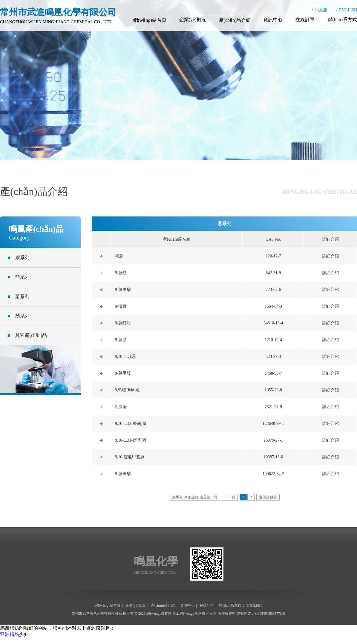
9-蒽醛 (121, 273)
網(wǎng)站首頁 (150, 20)
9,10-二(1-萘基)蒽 (131, 440)
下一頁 (230, 497)
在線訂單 (305, 20)
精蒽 (119, 256)
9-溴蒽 (121, 306)
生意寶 (200, 614)
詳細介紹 (330, 256)
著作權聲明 (227, 614)
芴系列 (19, 316)
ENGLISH (348, 10)
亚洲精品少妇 (14, 634)
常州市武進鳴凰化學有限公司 (95, 614)
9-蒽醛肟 (123, 323)
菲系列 (19, 277)
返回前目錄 (268, 497)
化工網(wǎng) (183, 614)
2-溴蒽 (121, 407)
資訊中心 (273, 20)
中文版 (321, 10)
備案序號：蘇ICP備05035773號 (261, 614)
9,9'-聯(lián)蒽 (127, 390)
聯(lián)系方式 (342, 20)
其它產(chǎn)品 (27, 335)
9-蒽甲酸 (123, 290)
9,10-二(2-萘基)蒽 (131, 424)
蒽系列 (19, 296)
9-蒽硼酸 (123, 474)
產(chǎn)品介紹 (235, 20)
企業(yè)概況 (193, 20)
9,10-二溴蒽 (126, 357)
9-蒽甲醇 (123, 373)
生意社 (212, 614)
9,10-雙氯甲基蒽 (130, 457)
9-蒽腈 (121, 340)
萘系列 (19, 258)
